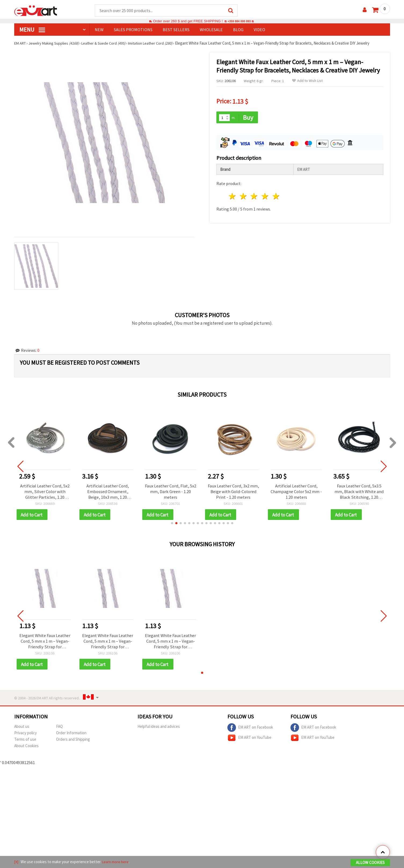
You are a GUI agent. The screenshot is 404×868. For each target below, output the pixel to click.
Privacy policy (26, 736)
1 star (233, 195)
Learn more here (116, 862)
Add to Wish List (307, 81)
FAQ (59, 729)
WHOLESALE (211, 30)
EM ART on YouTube (249, 741)
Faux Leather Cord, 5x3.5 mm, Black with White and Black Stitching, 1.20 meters (359, 492)
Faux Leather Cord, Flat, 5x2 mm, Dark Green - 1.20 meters (170, 492)
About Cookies (26, 749)
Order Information (71, 736)
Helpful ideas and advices (159, 729)
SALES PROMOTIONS (133, 30)
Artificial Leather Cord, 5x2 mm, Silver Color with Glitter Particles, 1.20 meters (45, 492)
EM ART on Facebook (250, 730)
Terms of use (25, 742)
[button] (172, 525)
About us (22, 729)
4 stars (265, 195)
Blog (238, 30)
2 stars (243, 195)
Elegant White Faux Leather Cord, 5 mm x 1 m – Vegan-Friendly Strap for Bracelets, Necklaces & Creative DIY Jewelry (45, 643)
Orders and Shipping (73, 742)
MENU (32, 30)
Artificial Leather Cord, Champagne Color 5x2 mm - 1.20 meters (296, 492)
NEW (99, 30)
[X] (17, 862)
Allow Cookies (370, 863)
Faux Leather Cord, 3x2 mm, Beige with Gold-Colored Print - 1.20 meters (233, 492)
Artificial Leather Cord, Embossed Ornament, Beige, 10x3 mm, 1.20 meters (108, 492)
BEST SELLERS (176, 30)
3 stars (254, 195)
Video (259, 30)
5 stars (276, 195)
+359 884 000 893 (239, 21)
